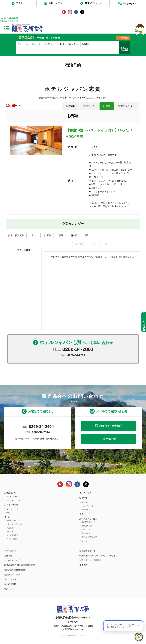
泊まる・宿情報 (11, 505)
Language (128, 3)
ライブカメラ (10, 551)
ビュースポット (88, 506)
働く (81, 514)
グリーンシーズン (13, 497)
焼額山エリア (87, 526)
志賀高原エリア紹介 (88, 519)
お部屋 (107, 106)
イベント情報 (12, 539)
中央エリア (86, 530)
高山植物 (10, 528)
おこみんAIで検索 (124, 49)
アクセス (21, 3)
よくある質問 (10, 584)
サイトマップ (10, 579)
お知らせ (8, 556)
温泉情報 (83, 498)
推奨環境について (87, 551)
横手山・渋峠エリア (89, 537)
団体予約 (111, 439)
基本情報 (70, 106)
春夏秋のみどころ (13, 520)
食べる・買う (85, 493)
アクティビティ (11, 509)
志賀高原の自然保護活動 (15, 570)
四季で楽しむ (92, 3)
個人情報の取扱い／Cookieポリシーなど (98, 556)
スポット (83, 503)
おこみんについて (12, 560)
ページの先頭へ (144, 325)
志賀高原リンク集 (12, 574)
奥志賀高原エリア (88, 522)
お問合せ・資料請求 (111, 426)
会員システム (55, 3)
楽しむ (7, 517)
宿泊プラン (89, 106)
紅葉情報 (10, 532)
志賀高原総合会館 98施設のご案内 (20, 565)
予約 (8, 513)
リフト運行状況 (12, 535)
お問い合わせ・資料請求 (90, 560)
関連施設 (85, 510)
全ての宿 (124, 38)
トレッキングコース (14, 524)
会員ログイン (10, 589)
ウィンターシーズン (14, 500)
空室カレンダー (127, 106)
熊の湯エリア (87, 533)
